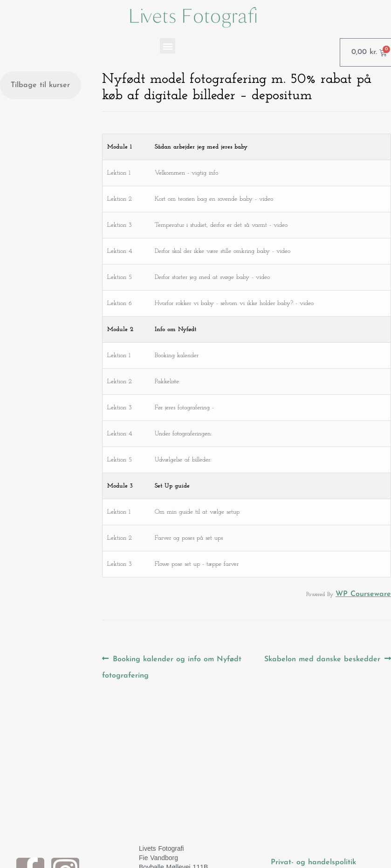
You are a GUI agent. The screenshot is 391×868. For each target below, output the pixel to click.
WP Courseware (363, 594)
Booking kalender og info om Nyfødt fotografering (172, 665)
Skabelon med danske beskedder (322, 657)
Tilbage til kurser (40, 85)
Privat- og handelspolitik (313, 862)
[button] (168, 46)
